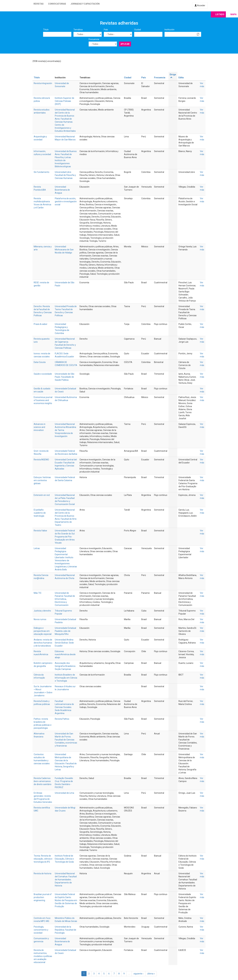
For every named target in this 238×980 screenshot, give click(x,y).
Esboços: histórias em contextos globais (42, 480)
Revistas (39, 4)
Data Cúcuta (40, 362)
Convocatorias (57, 4)
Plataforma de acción (65, 198)
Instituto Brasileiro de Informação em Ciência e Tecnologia (66, 678)
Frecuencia (94, 39)
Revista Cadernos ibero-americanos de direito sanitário (43, 781)
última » (151, 974)
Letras (37, 548)
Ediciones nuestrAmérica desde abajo (65, 654)
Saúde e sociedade (43, 374)
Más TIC (38, 593)
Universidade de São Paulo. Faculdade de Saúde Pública (65, 377)
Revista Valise (40, 531)
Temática (78, 30)
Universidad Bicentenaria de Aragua (62, 190)
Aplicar (125, 44)
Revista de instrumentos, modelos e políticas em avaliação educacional (43, 956)
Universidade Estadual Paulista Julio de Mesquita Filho (65, 631)
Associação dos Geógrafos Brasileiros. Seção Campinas (65, 666)
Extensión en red (42, 495)
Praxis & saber (41, 324)
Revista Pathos (62, 719)
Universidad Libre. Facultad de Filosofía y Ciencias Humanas (65, 175)
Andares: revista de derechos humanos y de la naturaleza (43, 643)
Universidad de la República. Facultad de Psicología (65, 930)
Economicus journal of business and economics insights (43, 400)
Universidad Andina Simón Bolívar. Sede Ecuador (64, 643)
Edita (181, 78)
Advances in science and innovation (40, 427)
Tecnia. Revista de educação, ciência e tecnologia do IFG (43, 859)
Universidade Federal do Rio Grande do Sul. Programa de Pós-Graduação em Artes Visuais (65, 537)
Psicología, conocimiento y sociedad (41, 930)
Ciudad (138, 30)
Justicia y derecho (42, 611)
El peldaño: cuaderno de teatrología (40, 513)
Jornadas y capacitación (85, 4)
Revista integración (43, 83)
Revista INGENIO (41, 460)
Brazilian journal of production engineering (43, 897)
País (106, 30)
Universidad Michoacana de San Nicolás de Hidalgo (64, 250)
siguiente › (139, 974)
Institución (169, 30)
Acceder (200, 5)
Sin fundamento (42, 172)
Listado (220, 14)
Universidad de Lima (64, 793)
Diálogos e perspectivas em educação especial (43, 631)
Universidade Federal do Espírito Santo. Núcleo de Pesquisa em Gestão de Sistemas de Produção (66, 900)
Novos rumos (40, 619)
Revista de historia (42, 873)
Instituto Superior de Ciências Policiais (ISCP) (65, 101)
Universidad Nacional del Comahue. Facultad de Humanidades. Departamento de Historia (66, 880)
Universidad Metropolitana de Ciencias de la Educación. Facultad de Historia (66, 760)
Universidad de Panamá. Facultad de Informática (65, 596)
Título (46, 30)
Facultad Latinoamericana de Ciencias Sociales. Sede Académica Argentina (64, 707)
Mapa (233, 14)
